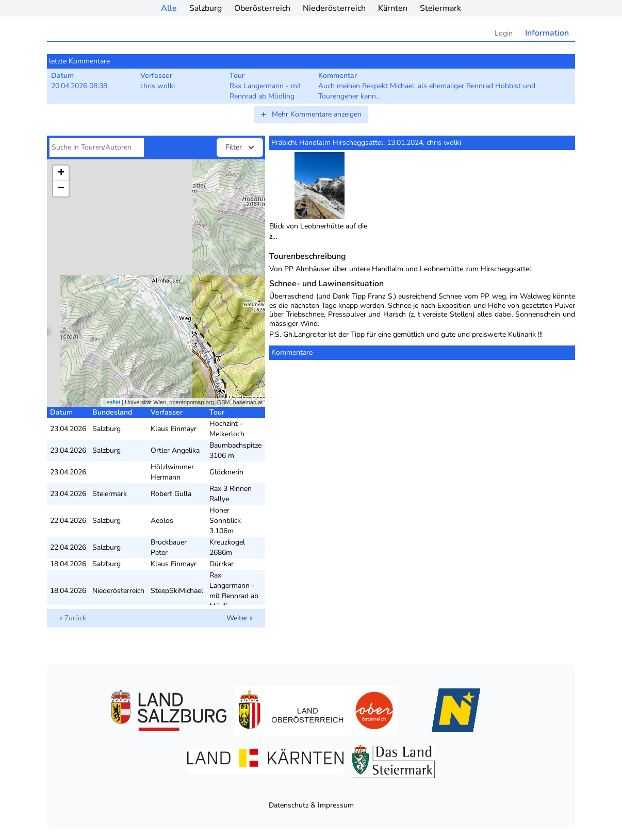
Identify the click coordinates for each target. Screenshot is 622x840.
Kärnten (393, 8)
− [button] (61, 189)
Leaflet (112, 402)
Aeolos (162, 521)
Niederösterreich (334, 8)
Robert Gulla (171, 494)
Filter (241, 147)
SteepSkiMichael (177, 591)
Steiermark (440, 8)
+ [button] (61, 173)
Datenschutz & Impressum (311, 805)
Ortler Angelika (175, 450)
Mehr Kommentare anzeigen (310, 114)
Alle (169, 8)
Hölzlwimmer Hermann (172, 472)
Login (504, 33)
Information (547, 33)
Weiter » (240, 618)
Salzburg (206, 8)
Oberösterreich (262, 8)
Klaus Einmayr (174, 429)
